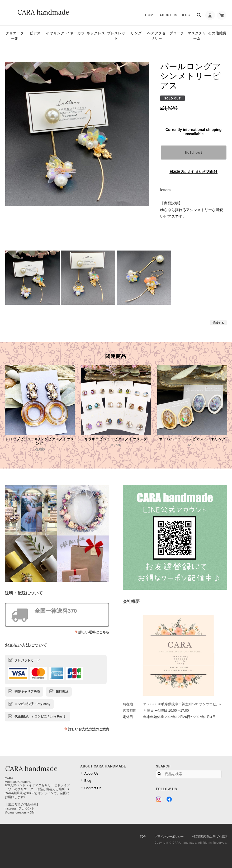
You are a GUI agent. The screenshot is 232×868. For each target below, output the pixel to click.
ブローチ (177, 33)
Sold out (193, 153)
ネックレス (96, 33)
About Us (167, 15)
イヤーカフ (75, 33)
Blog (184, 15)
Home (149, 15)
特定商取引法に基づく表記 (210, 837)
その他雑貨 (217, 33)
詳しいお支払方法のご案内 (89, 729)
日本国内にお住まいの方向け (193, 172)
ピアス (35, 33)
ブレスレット (116, 36)
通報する (218, 323)
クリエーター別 (15, 36)
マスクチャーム (197, 36)
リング (136, 33)
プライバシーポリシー (169, 837)
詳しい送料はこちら (94, 632)
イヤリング (55, 33)
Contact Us (93, 788)
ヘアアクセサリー (157, 36)
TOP (143, 837)
